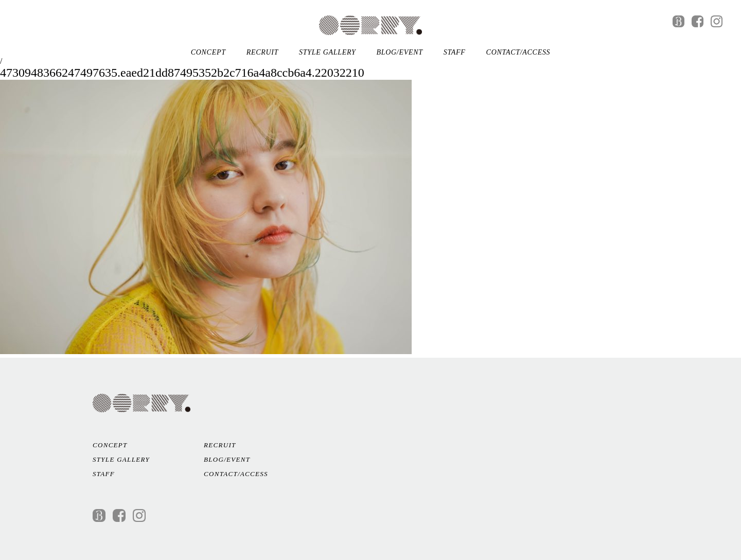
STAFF (455, 52)
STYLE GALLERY (327, 52)
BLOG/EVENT (399, 52)
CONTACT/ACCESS (518, 52)
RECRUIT (262, 52)
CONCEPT (208, 52)
